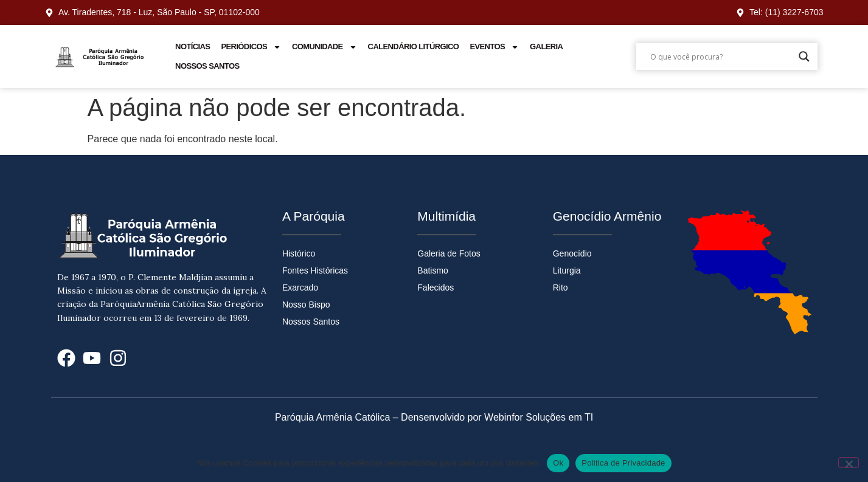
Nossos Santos (207, 66)
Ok (558, 463)
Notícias (193, 46)
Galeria (546, 46)
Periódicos (251, 47)
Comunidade (325, 47)
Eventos (494, 47)
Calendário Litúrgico (414, 46)
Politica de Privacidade (623, 463)
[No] (849, 463)
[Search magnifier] (804, 57)
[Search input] (721, 57)
